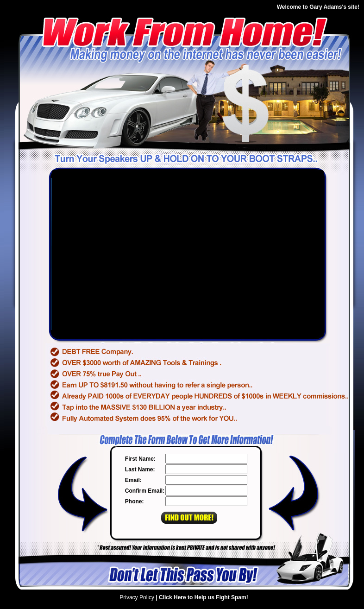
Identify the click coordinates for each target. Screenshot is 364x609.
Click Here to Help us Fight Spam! (204, 597)
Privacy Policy (137, 597)
